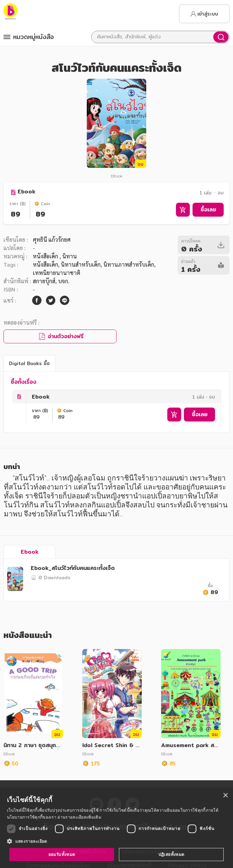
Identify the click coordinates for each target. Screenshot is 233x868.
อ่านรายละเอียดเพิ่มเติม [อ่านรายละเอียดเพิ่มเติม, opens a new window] (79, 817)
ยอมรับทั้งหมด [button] (62, 854)
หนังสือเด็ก (46, 256)
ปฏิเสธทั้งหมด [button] (171, 854)
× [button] (225, 796)
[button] (116, 841)
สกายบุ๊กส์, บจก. (51, 281)
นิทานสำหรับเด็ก (81, 264)
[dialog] (116, 828)
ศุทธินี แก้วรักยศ (52, 240)
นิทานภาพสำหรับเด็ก (129, 264)
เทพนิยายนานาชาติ (57, 273)
